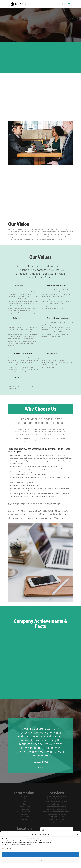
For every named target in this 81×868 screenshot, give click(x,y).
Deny (40, 860)
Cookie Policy (39, 865)
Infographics (24, 814)
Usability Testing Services (57, 822)
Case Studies (24, 817)
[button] (78, 834)
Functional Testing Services (57, 809)
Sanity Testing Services (57, 817)
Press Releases (24, 809)
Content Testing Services (57, 804)
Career (24, 801)
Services (24, 799)
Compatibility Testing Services (57, 801)
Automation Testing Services (57, 799)
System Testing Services (57, 819)
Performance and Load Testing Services (57, 812)
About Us (24, 796)
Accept (40, 855)
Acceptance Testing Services (57, 796)
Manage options (7, 848)
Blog (24, 804)
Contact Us (24, 819)
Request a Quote (24, 807)
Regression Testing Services (57, 814)
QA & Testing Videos (24, 812)
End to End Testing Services (57, 807)
